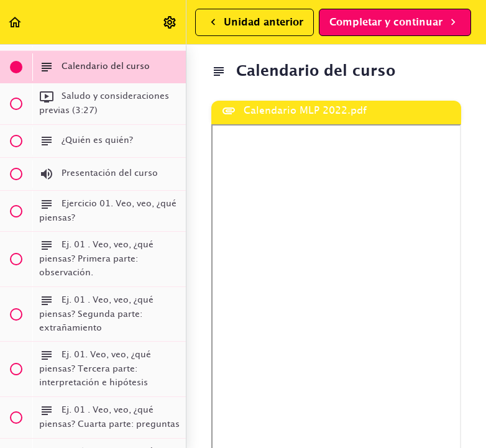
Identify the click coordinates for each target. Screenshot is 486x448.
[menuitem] (170, 22)
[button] (16, 22)
